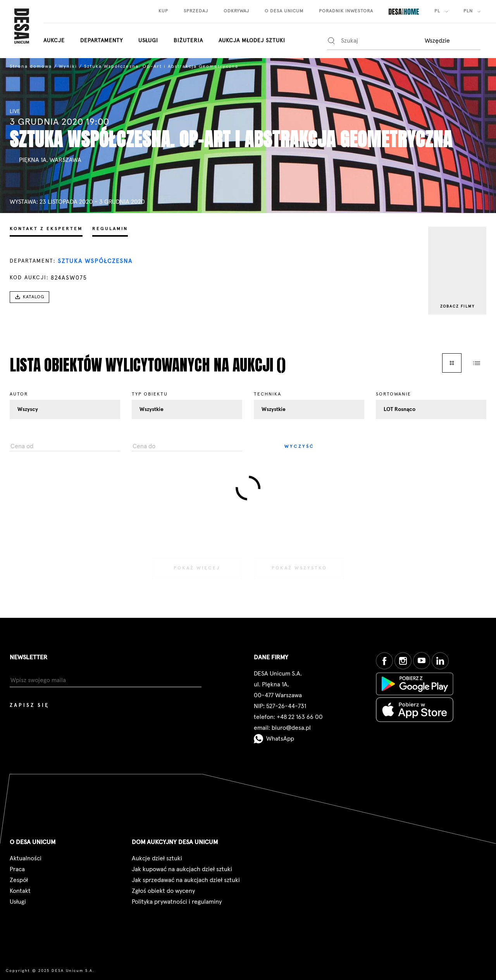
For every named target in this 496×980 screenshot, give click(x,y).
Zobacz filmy (457, 306)
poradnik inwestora (346, 11)
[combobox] (452, 40)
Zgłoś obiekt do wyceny (163, 891)
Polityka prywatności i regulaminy (177, 902)
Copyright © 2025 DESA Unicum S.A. (50, 971)
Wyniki (68, 67)
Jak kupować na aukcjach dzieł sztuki (182, 869)
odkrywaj (236, 11)
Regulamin (110, 229)
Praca (17, 869)
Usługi (148, 41)
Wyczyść (299, 447)
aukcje (54, 41)
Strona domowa (31, 67)
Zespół (19, 880)
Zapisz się (29, 706)
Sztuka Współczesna (95, 261)
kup (163, 11)
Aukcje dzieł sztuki (157, 858)
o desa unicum (284, 11)
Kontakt (20, 891)
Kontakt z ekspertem (46, 229)
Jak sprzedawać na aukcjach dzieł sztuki (186, 880)
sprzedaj (196, 11)
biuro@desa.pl (291, 728)
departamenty (102, 41)
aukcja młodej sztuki (252, 41)
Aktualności (26, 858)
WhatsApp (274, 739)
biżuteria (188, 41)
